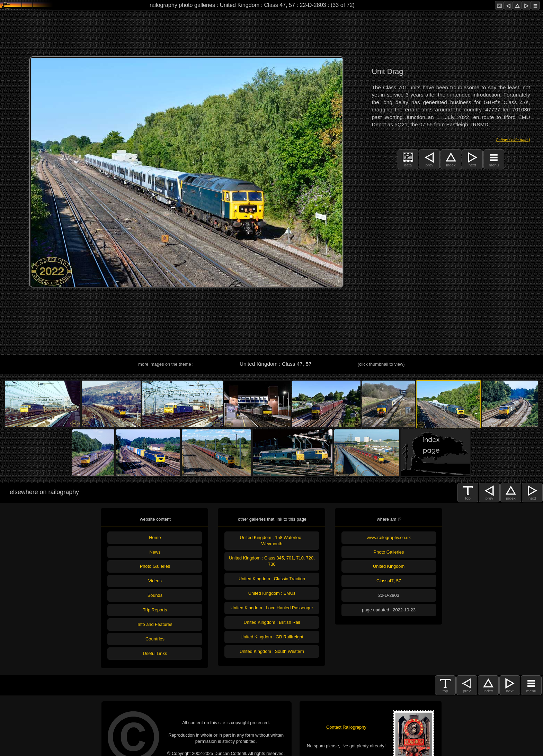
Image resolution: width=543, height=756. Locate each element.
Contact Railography (346, 727)
